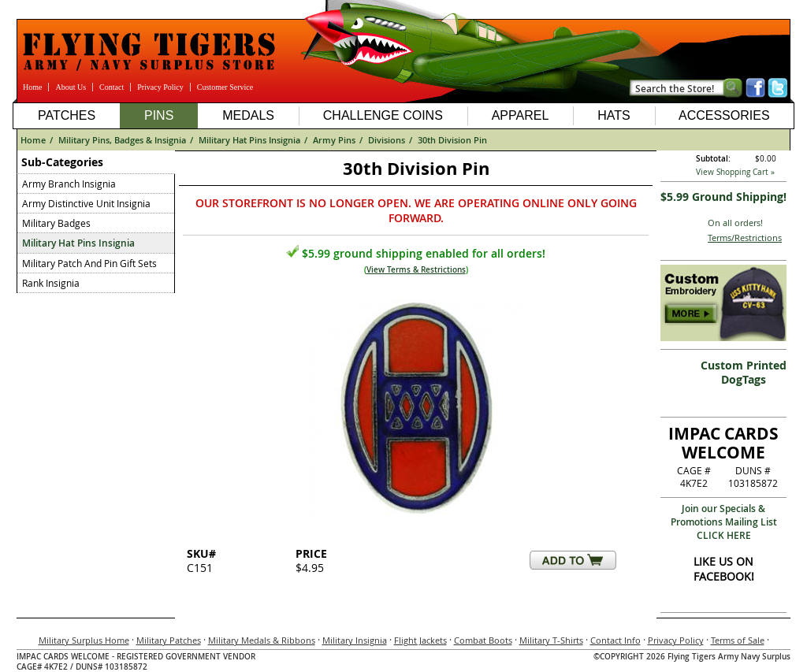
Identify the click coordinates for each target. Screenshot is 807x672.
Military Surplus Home (84, 640)
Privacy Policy (160, 87)
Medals (248, 115)
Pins (159, 115)
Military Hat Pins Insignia (249, 140)
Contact (112, 87)
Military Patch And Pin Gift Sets (89, 263)
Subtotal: (713, 159)
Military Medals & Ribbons (262, 640)
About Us (71, 87)
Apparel (521, 115)
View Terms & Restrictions (416, 270)
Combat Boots (483, 640)
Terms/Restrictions (745, 238)
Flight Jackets (420, 640)
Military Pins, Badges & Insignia (122, 140)
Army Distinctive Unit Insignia (86, 203)
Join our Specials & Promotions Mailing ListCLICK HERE (724, 522)
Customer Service (225, 87)
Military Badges (56, 223)
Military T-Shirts (551, 640)
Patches (67, 115)
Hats (614, 115)
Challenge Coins (383, 115)
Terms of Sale (738, 640)
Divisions (387, 140)
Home (32, 87)
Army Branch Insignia (69, 184)
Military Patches (169, 640)
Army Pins (334, 140)
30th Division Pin (452, 140)
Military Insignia (355, 640)
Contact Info (615, 640)
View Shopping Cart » (735, 172)
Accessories (724, 115)
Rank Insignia (51, 283)
